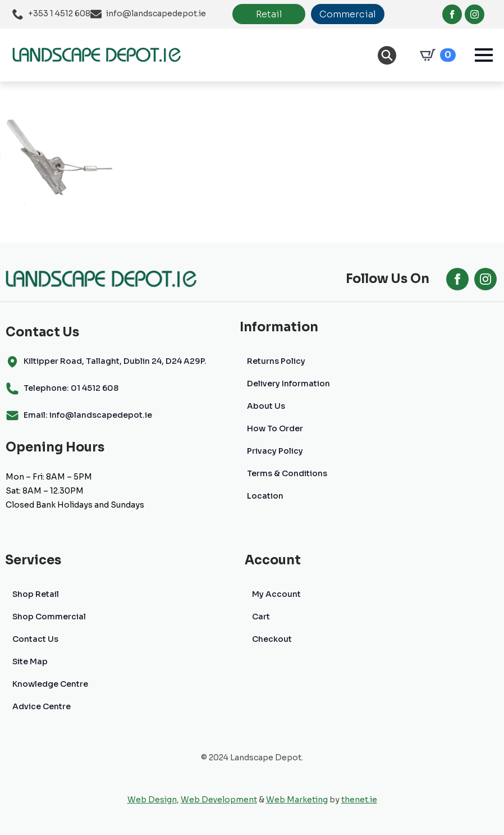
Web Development (219, 800)
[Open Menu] (484, 55)
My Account (276, 594)
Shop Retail (36, 594)
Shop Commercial (49, 617)
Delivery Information (288, 384)
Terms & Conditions (287, 473)
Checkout (272, 639)
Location (265, 496)
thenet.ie (359, 800)
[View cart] (436, 55)
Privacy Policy (275, 451)
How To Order (275, 428)
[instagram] (475, 14)
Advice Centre (42, 706)
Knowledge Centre (50, 684)
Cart (261, 617)
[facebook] (452, 14)
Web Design (152, 800)
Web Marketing (297, 800)
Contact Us (35, 639)
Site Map (30, 661)
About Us (266, 406)
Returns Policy (276, 361)
